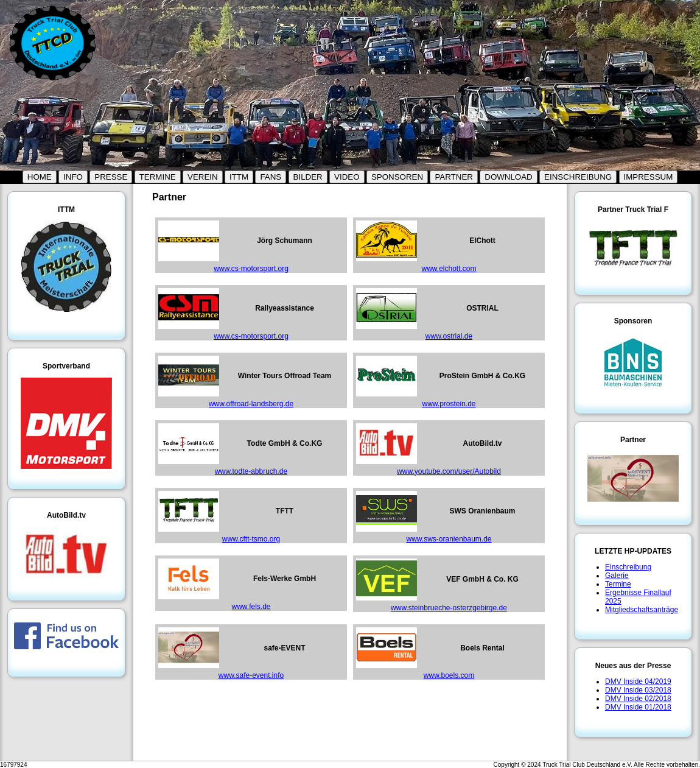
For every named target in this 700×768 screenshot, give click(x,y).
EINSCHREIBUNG (578, 177)
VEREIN (203, 177)
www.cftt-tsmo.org (251, 539)
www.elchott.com (449, 269)
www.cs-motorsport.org (251, 269)
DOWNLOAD (509, 177)
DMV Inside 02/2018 (638, 699)
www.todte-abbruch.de (251, 471)
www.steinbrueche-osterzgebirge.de (449, 608)
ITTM (239, 177)
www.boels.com (449, 675)
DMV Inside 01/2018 (638, 707)
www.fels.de (251, 607)
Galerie (617, 576)
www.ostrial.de (449, 336)
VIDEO (347, 177)
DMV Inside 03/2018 (638, 690)
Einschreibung (628, 567)
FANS (271, 177)
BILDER (308, 177)
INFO (73, 177)
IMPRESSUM (649, 177)
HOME (40, 177)
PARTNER (453, 177)
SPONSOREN (397, 177)
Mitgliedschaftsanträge (642, 610)
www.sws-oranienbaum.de (449, 539)
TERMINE (158, 177)
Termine (618, 584)
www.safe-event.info (251, 675)
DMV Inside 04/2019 (638, 682)
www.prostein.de (449, 404)
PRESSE (111, 177)
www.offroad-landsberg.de (251, 404)
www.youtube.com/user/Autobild (449, 471)
